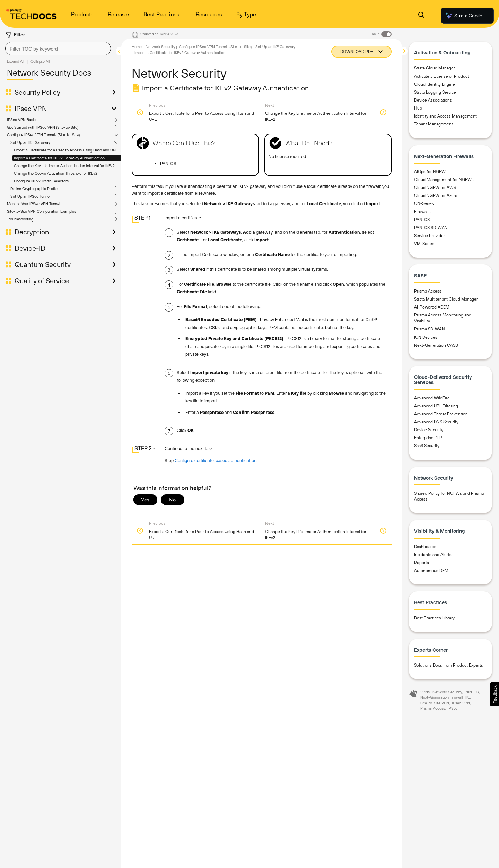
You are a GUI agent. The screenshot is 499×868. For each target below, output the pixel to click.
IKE (468, 697)
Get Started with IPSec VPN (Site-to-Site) (43, 127)
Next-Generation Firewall (441, 697)
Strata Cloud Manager (435, 68)
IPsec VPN (31, 108)
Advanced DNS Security (436, 422)
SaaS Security (427, 446)
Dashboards (425, 547)
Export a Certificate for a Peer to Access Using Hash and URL (66, 150)
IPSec (453, 708)
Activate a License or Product (441, 76)
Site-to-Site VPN (435, 703)
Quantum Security (43, 264)
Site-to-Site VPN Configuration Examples (41, 211)
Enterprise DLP (428, 438)
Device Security (429, 430)
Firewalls (422, 212)
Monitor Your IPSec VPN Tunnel (33, 204)
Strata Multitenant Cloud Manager (446, 299)
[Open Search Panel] (421, 16)
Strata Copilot (464, 16)
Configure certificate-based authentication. (216, 461)
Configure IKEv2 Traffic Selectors (41, 181)
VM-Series (424, 244)
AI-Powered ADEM (432, 307)
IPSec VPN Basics (22, 120)
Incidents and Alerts (433, 555)
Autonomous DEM (431, 571)
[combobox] (58, 49)
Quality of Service (42, 281)
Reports (422, 563)
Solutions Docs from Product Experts (449, 665)
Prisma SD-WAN (430, 329)
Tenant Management (434, 124)
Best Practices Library (434, 618)
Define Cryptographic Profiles (35, 189)
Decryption (32, 232)
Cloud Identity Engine (435, 84)
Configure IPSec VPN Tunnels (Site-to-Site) (43, 135)
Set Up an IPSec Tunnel (30, 196)
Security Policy (37, 92)
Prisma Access (428, 291)
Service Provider (430, 236)
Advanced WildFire (432, 398)
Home (137, 47)
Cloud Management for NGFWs (444, 180)
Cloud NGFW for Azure (436, 196)
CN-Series (424, 203)
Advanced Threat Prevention (441, 414)
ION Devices (426, 337)
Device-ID (30, 248)
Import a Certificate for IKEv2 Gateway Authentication (59, 158)
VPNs (425, 692)
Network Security (160, 47)
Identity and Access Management (445, 116)
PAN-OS (422, 220)
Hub (418, 108)
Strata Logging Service (435, 92)
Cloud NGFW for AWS (435, 188)
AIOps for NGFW (430, 172)
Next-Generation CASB (436, 345)
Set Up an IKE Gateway (30, 142)
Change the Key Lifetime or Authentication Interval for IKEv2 (64, 166)
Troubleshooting (20, 219)
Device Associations (433, 100)
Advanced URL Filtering (436, 406)
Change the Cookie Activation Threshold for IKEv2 (56, 173)
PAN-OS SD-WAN (431, 228)
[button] (495, 694)
